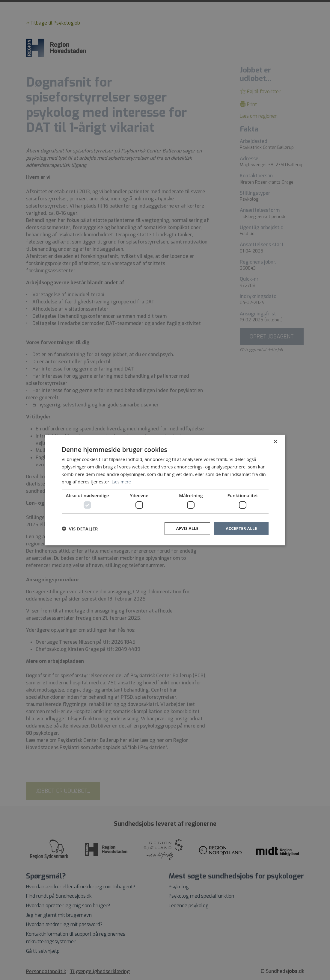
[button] (80, 528)
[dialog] (165, 490)
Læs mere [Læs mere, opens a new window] (122, 481)
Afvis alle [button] (184, 528)
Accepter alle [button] (240, 528)
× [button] (275, 441)
